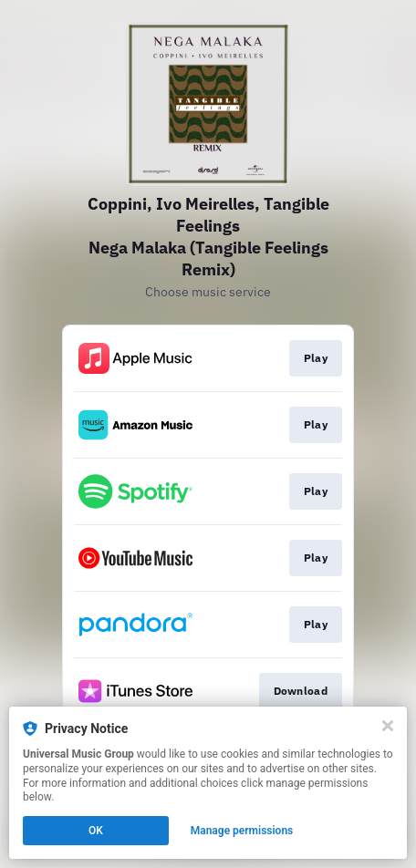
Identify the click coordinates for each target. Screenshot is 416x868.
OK (96, 831)
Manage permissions (242, 831)
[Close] (388, 726)
